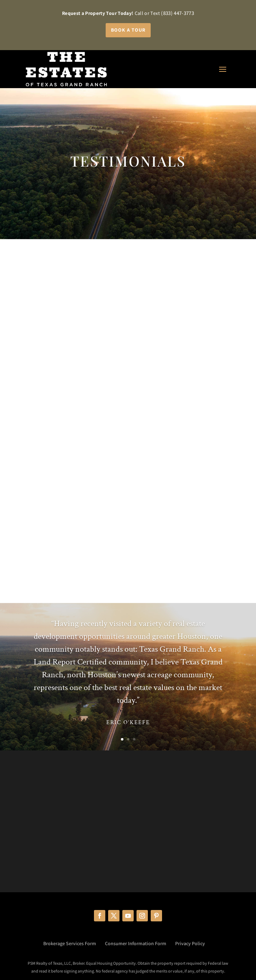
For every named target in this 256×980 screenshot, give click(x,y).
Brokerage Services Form (70, 943)
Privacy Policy (190, 943)
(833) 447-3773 (177, 13)
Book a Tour (128, 30)
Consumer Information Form (136, 943)
